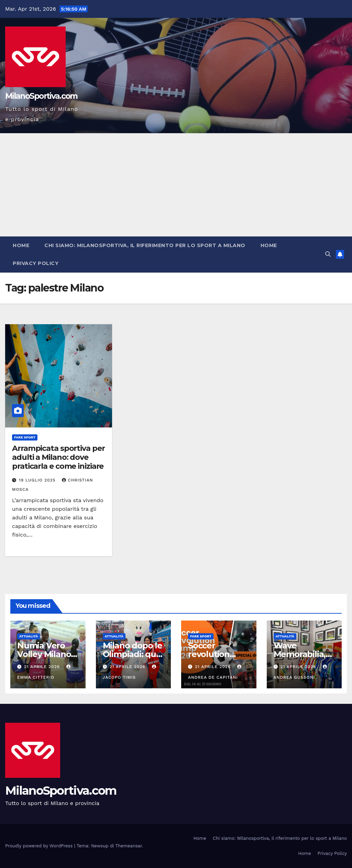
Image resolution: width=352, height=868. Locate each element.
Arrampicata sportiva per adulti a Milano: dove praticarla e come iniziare (58, 457)
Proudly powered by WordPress (40, 846)
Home (21, 245)
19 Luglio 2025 (38, 480)
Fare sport (25, 437)
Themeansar (129, 846)
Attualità (29, 636)
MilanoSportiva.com (41, 96)
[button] (328, 254)
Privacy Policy (36, 263)
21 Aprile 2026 (43, 667)
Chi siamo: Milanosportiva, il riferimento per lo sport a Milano (145, 245)
